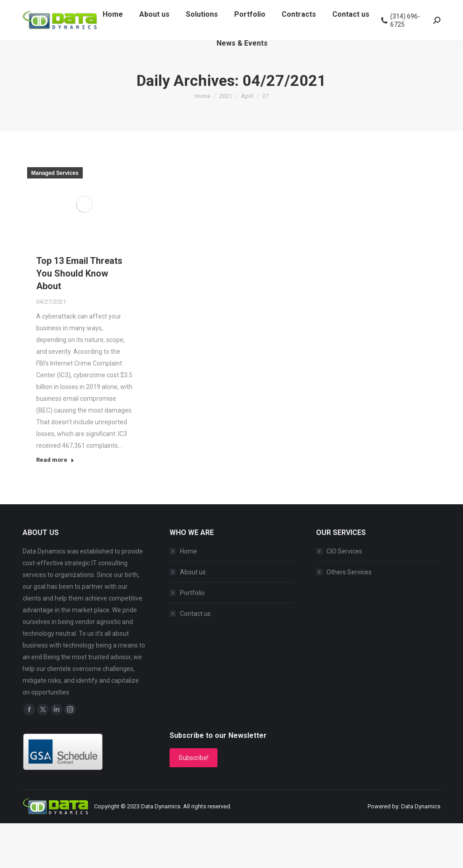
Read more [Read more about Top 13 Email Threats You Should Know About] (55, 460)
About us (193, 572)
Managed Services (55, 173)
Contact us (195, 614)
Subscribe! (194, 758)
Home (189, 551)
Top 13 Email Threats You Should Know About (79, 273)
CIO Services (344, 551)
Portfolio (192, 593)
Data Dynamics (161, 806)
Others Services (349, 572)
